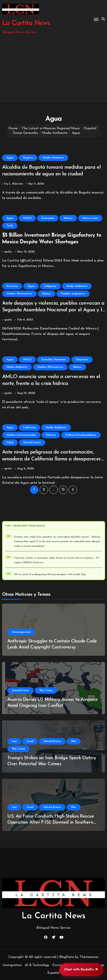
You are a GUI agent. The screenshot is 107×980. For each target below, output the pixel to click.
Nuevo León (90, 218)
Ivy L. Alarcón (14, 184)
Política (51, 435)
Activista (12, 286)
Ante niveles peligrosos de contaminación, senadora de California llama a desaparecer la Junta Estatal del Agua (51, 459)
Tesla (10, 226)
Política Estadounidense (81, 435)
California (29, 428)
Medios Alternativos (19, 294)
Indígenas (50, 286)
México (68, 218)
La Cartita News (26, 23)
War (74, 741)
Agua (10, 158)
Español (53, 973)
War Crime (46, 690)
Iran (14, 741)
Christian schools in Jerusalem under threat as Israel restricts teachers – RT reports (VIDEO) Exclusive (57, 560)
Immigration (12, 965)
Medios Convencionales (21, 435)
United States (32, 443)
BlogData (67, 957)
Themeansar (89, 957)
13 (63, 490)
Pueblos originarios (73, 294)
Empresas (82, 360)
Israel (30, 741)
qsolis (8, 252)
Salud (10, 443)
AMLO (27, 218)
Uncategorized (21, 632)
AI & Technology (37, 965)
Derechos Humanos (54, 360)
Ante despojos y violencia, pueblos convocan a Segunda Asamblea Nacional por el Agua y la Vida (53, 310)
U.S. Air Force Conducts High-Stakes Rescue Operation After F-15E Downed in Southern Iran (51, 822)
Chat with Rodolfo (81, 970)
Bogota (28, 158)
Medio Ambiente (53, 158)
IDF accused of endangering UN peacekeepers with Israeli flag (50, 575)
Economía (48, 218)
